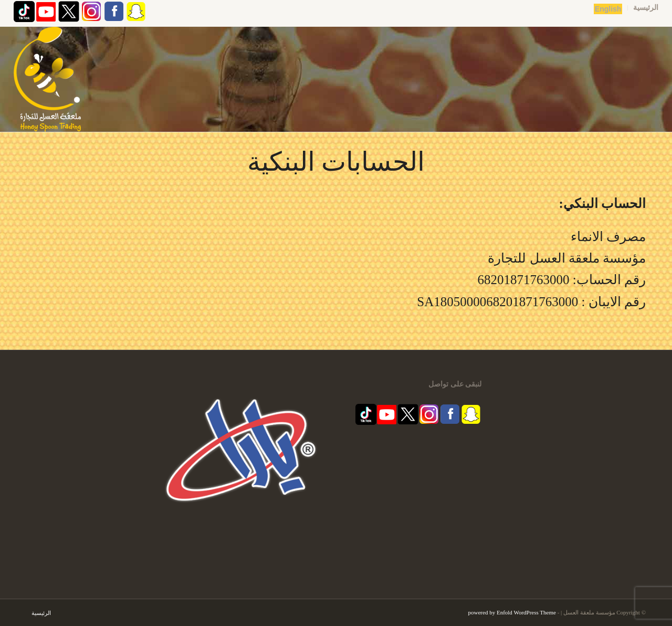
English (608, 9)
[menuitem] (643, 8)
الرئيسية (646, 8)
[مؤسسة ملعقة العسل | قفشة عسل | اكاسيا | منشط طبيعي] (48, 79)
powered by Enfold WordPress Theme (512, 612)
